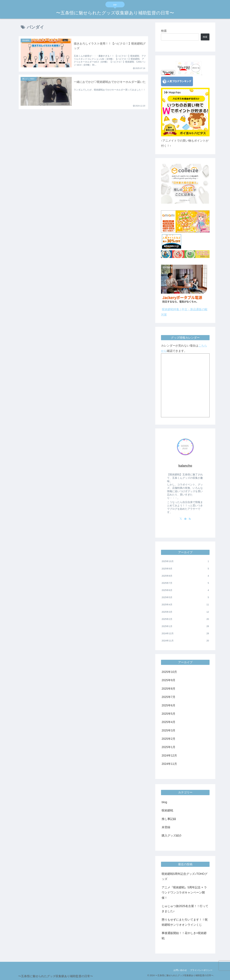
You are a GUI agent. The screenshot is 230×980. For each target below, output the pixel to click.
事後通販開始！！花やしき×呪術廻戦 (184, 936)
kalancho (185, 466)
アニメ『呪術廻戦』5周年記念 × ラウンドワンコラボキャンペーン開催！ (184, 893)
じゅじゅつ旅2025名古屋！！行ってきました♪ (185, 909)
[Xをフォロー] (181, 519)
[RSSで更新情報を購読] (190, 519)
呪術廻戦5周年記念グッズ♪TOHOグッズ (185, 876)
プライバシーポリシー (201, 970)
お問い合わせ (180, 970)
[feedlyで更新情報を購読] (185, 519)
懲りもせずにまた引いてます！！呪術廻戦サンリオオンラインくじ (185, 922)
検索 (164, 31)
